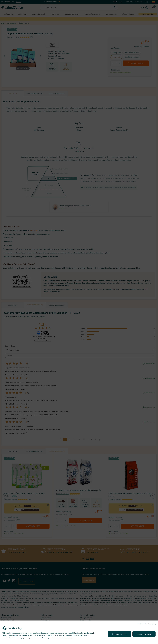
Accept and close (144, 634)
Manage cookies (119, 634)
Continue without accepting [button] (147, 624)
